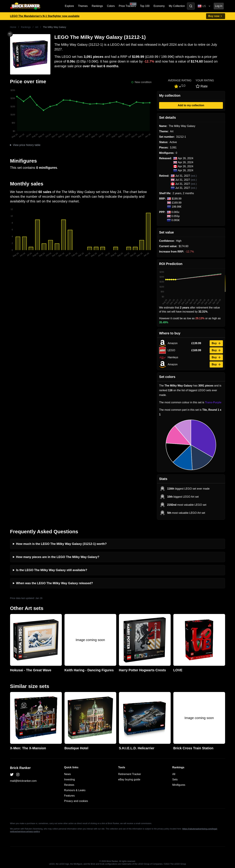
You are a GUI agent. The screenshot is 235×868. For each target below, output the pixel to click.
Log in (219, 6)
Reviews (69, 785)
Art (37, 27)
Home (13, 27)
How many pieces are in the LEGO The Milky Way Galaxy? (58, 557)
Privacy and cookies (76, 801)
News (68, 774)
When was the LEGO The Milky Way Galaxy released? (55, 583)
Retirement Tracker (130, 774)
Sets (175, 779)
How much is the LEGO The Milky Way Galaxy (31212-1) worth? (61, 544)
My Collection (177, 6)
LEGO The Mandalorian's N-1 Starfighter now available (45, 16)
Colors (111, 6)
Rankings (97, 6)
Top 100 (145, 6)
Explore (69, 6)
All (174, 774)
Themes (83, 6)
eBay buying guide (129, 779)
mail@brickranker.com (23, 781)
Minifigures (179, 785)
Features (69, 796)
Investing (70, 779)
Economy (159, 6)
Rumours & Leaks (75, 790)
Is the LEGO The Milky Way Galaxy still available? (52, 570)
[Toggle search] (191, 6)
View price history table (27, 145)
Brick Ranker (20, 768)
